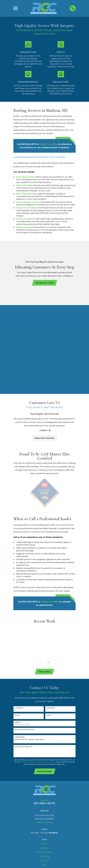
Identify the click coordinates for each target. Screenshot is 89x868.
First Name (19, 620)
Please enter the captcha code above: (30, 651)
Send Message (44, 683)
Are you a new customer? (25, 641)
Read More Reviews (44, 349)
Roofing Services (44, 764)
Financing (44, 768)
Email (49, 627)
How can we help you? (23, 658)
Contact (44, 785)
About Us (44, 760)
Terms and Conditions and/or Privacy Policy (38, 674)
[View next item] (48, 574)
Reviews (44, 772)
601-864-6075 (44, 715)
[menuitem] (17, 812)
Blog (44, 777)
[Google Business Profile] (50, 796)
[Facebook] (39, 796)
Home (44, 756)
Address (18, 634)
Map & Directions (44, 734)
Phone (17, 627)
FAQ (44, 781)
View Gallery (44, 583)
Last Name (51, 620)
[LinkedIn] (44, 796)
